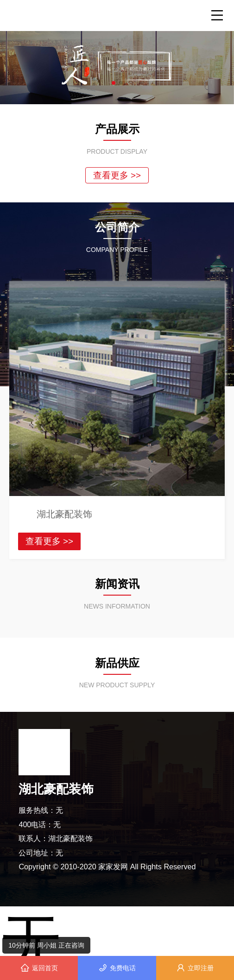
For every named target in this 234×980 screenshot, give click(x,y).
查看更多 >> (117, 175)
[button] (114, 83)
